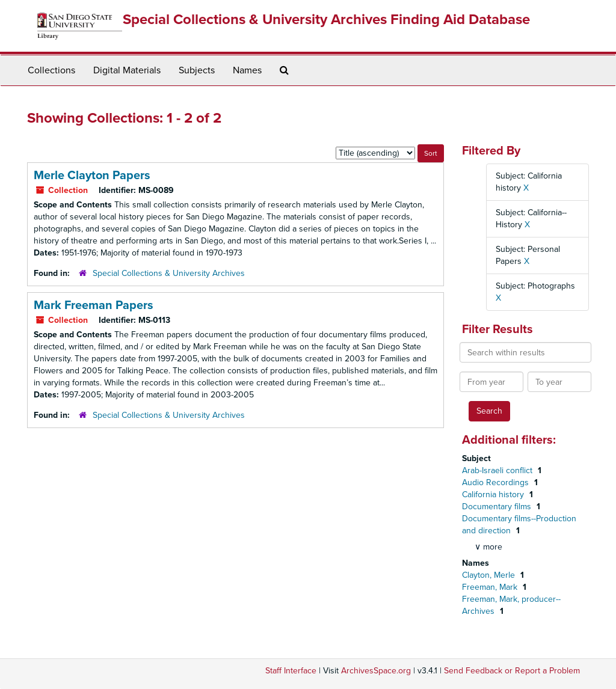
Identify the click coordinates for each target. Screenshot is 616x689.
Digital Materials (127, 70)
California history (494, 495)
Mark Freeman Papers (94, 305)
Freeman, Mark (491, 587)
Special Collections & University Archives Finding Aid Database (326, 20)
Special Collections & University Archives (169, 273)
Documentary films (498, 507)
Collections (51, 70)
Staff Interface (291, 671)
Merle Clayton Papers (92, 176)
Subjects (197, 70)
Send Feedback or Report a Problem (512, 671)
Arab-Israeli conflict (498, 470)
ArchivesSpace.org (376, 671)
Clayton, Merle (490, 575)
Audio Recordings (497, 482)
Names (247, 70)
